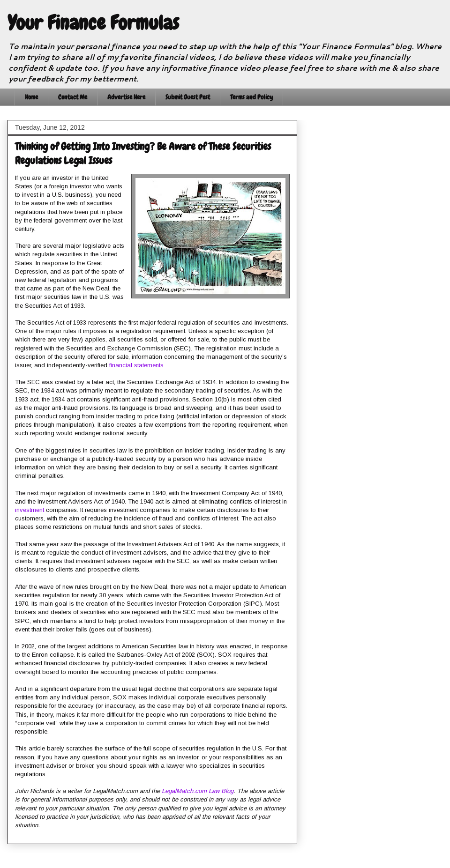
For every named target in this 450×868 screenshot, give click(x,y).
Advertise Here (126, 97)
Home (31, 97)
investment (30, 510)
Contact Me (73, 97)
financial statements (136, 365)
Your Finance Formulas (93, 23)
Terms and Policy (251, 97)
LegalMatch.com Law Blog (198, 791)
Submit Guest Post (188, 97)
